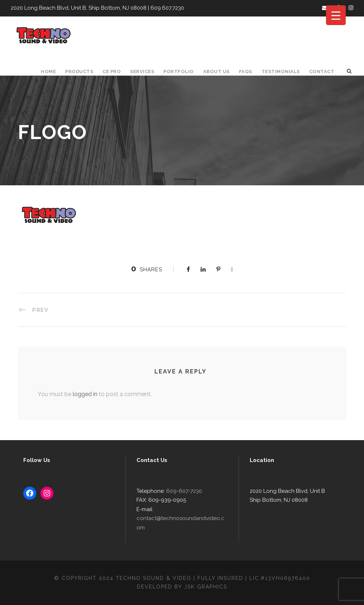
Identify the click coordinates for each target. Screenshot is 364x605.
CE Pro (116, 72)
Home (52, 72)
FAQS (248, 72)
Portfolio (183, 72)
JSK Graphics (207, 587)
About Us (220, 72)
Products (83, 72)
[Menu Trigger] (336, 15)
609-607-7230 (181, 500)
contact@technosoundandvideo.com (180, 528)
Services (147, 72)
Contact (322, 72)
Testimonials (283, 72)
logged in (83, 394)
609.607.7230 (162, 8)
